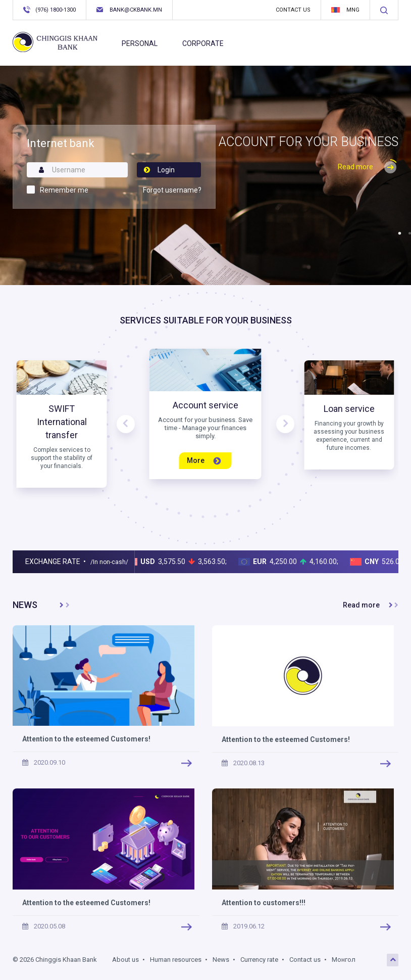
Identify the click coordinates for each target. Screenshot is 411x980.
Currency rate (259, 960)
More (204, 461)
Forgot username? (172, 190)
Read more (368, 167)
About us (125, 960)
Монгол (344, 960)
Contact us (293, 10)
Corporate (203, 43)
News (221, 960)
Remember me (64, 190)
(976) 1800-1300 (49, 10)
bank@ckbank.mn (129, 10)
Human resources (176, 960)
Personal (140, 43)
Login (159, 170)
